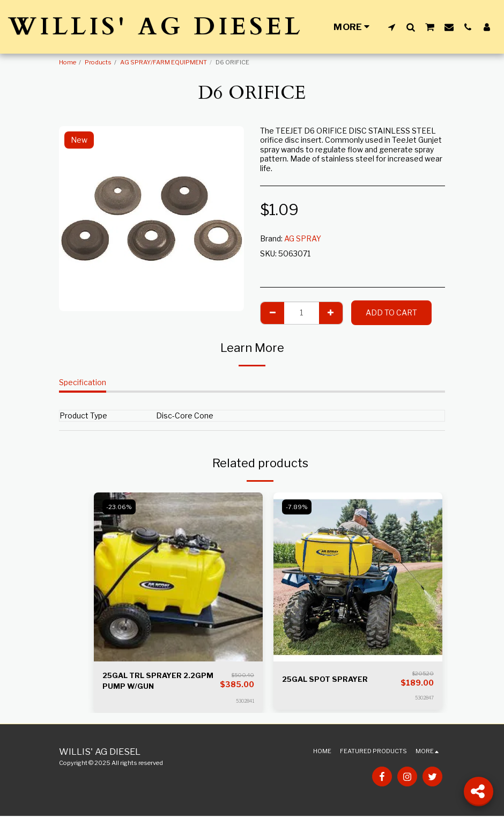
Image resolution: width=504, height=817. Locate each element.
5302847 (424, 698)
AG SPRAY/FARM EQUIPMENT (164, 62)
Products (98, 62)
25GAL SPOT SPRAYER (327, 679)
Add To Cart (391, 312)
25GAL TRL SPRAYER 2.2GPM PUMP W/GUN (160, 681)
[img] (178, 577)
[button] (392, 27)
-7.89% (297, 507)
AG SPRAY (303, 238)
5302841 (245, 702)
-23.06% (120, 507)
